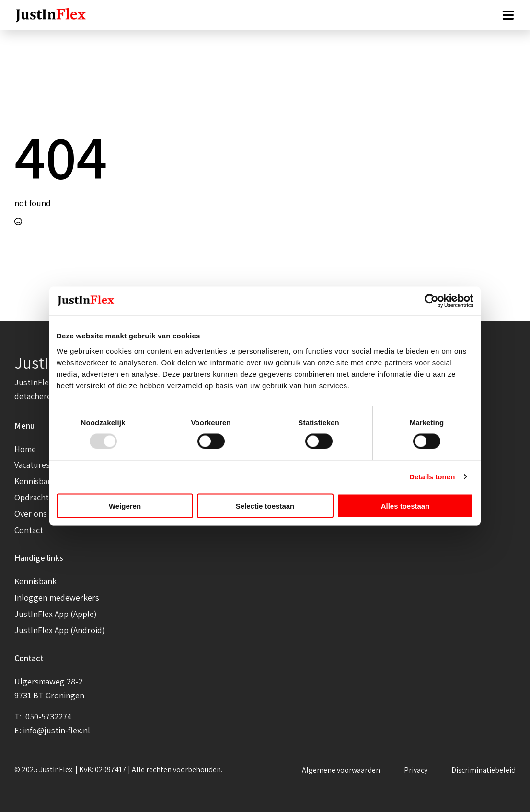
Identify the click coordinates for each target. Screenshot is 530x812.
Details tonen (432, 477)
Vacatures (32, 465)
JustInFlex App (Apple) (56, 614)
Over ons (31, 514)
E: (19, 730)
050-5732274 (47, 716)
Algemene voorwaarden (341, 770)
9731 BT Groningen (49, 695)
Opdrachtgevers (44, 497)
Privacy (416, 770)
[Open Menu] (508, 15)
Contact (29, 530)
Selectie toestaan (265, 505)
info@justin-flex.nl (57, 730)
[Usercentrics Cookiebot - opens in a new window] (432, 301)
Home (25, 449)
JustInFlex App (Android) (60, 630)
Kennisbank (35, 481)
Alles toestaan (405, 505)
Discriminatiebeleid (484, 770)
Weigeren (125, 505)
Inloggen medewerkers (57, 597)
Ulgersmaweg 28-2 (48, 681)
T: (19, 716)
